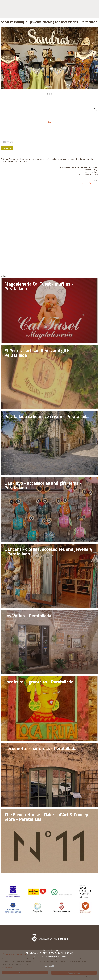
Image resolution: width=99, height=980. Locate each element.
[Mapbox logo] (7, 142)
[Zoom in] (95, 101)
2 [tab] (49, 94)
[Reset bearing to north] (95, 109)
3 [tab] (51, 94)
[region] (49, 61)
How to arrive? (7, 148)
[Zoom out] (95, 105)
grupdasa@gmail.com (90, 183)
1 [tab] (48, 94)
